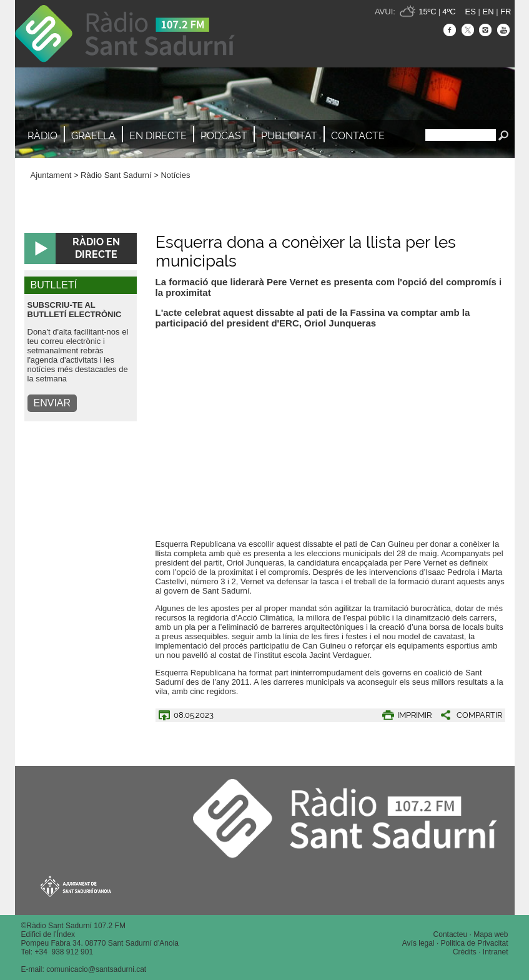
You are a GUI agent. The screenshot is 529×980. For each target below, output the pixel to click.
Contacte (358, 136)
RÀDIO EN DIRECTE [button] (96, 248)
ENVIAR (52, 403)
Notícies (175, 175)
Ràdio (42, 136)
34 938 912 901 (66, 952)
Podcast (224, 136)
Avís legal (418, 943)
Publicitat (289, 136)
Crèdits (465, 952)
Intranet (496, 952)
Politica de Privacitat (475, 943)
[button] (467, 715)
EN (488, 12)
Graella (93, 136)
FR (506, 12)
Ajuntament (51, 175)
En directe (158, 136)
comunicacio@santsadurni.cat (96, 969)
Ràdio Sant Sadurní (125, 34)
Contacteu (451, 934)
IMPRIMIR (414, 715)
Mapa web (491, 934)
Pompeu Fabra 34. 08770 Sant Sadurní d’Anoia (100, 943)
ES (471, 12)
